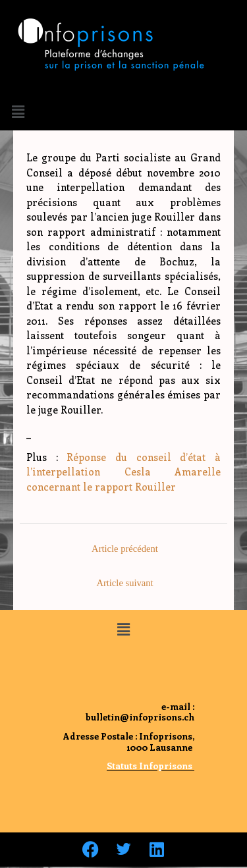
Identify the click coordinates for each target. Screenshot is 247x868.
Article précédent (125, 549)
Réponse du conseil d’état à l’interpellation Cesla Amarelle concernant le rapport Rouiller (123, 472)
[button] (18, 111)
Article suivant (124, 583)
